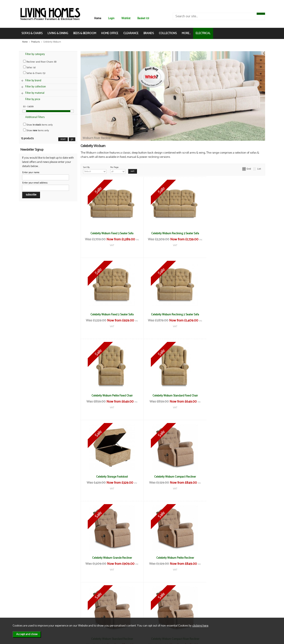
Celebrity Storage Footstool (111, 396)
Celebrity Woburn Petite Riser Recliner (173, 558)
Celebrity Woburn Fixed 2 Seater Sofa (234, 233)
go (72, 139)
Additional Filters (35, 117)
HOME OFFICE (110, 33)
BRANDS (149, 33)
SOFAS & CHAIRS (32, 33)
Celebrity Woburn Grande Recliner (234, 396)
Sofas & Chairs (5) (34, 73)
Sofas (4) (29, 68)
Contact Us (32, 606)
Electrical (31, 615)
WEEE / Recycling (75, 610)
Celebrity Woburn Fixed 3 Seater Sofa (111, 233)
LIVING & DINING (58, 33)
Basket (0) (143, 18)
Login (111, 18)
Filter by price (33, 99)
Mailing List (32, 610)
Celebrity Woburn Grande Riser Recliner (111, 558)
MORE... (186, 33)
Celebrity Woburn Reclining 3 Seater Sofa (173, 233)
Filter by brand (33, 81)
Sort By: (95, 170)
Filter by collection (36, 87)
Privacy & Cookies (76, 606)
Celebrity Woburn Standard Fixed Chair (234, 315)
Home (98, 18)
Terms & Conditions (77, 597)
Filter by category (35, 54)
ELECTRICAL (203, 33)
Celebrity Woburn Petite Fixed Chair (173, 315)
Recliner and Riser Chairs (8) (40, 62)
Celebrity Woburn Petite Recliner (111, 477)
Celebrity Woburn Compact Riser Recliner (234, 477)
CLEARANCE (131, 33)
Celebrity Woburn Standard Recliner (173, 477)
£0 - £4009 (28, 107)
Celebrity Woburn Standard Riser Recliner (234, 558)
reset (63, 139)
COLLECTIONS (168, 33)
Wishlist (126, 18)
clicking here (200, 626)
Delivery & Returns (76, 602)
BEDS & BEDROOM (85, 33)
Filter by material (35, 93)
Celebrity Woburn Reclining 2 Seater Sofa (111, 315)
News (29, 597)
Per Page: (118, 170)
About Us (31, 602)
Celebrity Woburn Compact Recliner (173, 396)
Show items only (38, 125)
